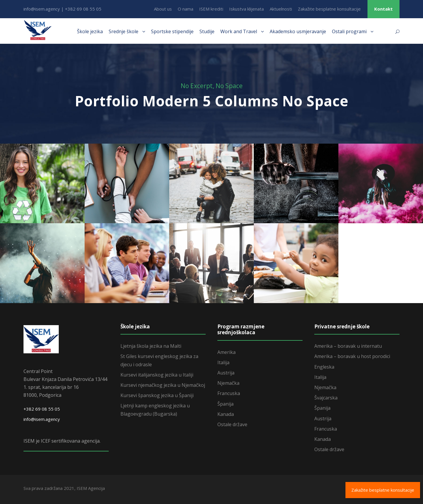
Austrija (226, 373)
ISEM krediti (211, 9)
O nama (186, 9)
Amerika (226, 352)
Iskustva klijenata (246, 9)
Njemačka (228, 383)
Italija (223, 362)
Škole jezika (90, 31)
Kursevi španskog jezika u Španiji (157, 395)
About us (163, 9)
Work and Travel (239, 31)
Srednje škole (124, 31)
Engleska (324, 367)
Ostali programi (349, 31)
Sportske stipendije (172, 31)
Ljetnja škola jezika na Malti (151, 346)
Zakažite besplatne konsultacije (329, 9)
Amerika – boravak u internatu (348, 346)
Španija (225, 404)
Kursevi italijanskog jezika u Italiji (157, 375)
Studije (207, 31)
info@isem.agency (42, 419)
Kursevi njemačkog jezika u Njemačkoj (163, 385)
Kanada (226, 414)
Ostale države (232, 424)
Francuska (229, 393)
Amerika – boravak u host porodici (352, 356)
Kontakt (383, 9)
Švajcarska (326, 398)
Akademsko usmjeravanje (298, 31)
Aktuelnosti (281, 9)
